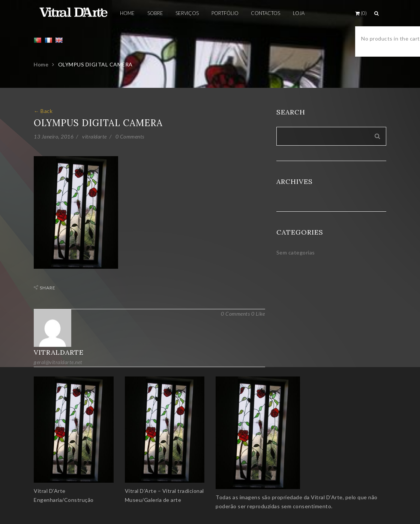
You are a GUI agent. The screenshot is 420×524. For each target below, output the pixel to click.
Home (41, 64)
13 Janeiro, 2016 (54, 136)
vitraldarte (94, 136)
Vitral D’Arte (50, 491)
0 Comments (130, 136)
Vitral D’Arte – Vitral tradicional (164, 491)
